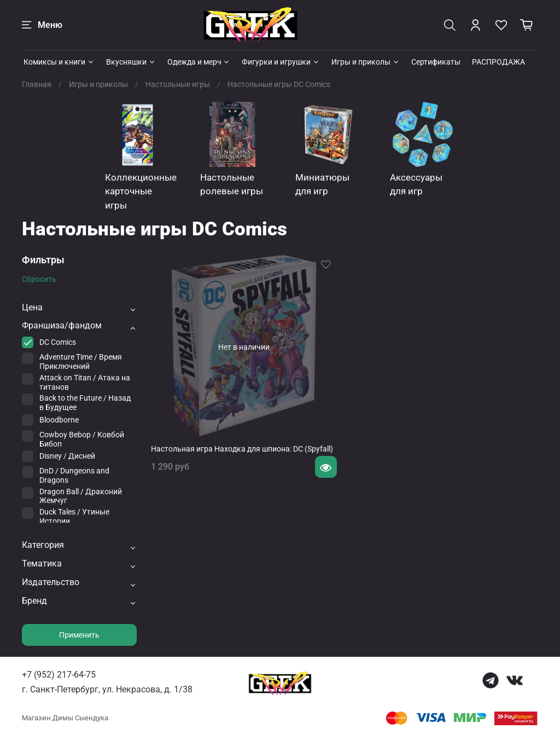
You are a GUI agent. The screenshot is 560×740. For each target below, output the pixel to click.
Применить (79, 635)
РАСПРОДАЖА (498, 62)
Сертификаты (436, 62)
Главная (37, 84)
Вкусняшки (131, 62)
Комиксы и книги (59, 62)
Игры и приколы (366, 62)
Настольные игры (178, 84)
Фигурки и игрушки (281, 62)
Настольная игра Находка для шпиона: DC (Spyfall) (242, 449)
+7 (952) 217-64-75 (59, 675)
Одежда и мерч (199, 62)
